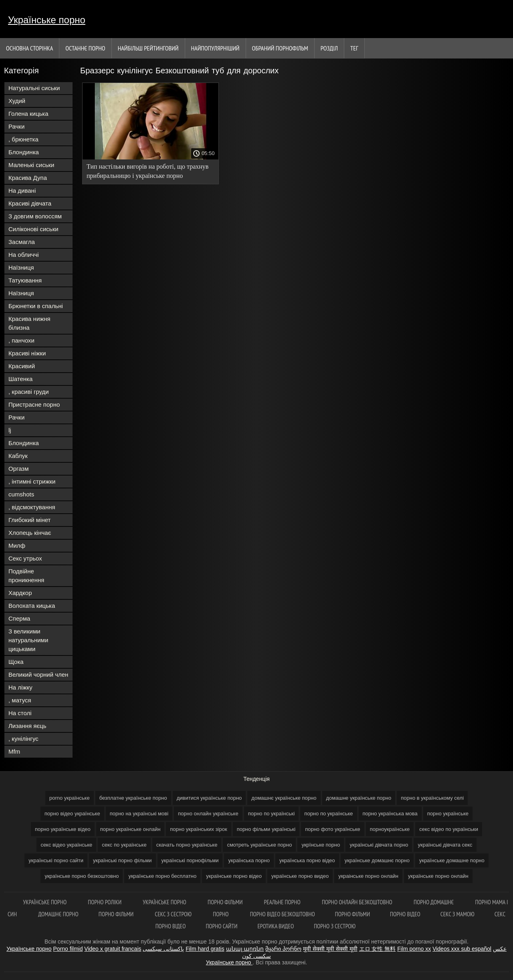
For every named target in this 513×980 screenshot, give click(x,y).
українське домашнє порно (377, 860)
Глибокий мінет (29, 520)
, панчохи (21, 340)
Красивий (22, 366)
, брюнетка (23, 139)
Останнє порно (85, 48)
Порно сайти (221, 926)
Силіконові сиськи (33, 229)
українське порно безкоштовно (82, 876)
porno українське (70, 798)
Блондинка (24, 152)
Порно (221, 914)
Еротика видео (276, 926)
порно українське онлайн (130, 829)
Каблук (18, 456)
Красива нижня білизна (29, 323)
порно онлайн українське (208, 814)
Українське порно (47, 20)
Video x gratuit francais (113, 949)
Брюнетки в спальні (36, 306)
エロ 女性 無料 (378, 949)
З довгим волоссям (35, 216)
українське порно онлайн (438, 876)
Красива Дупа (28, 178)
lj (10, 430)
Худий (17, 101)
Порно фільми (226, 902)
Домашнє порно (58, 914)
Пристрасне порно (34, 404)
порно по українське (328, 814)
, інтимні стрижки (32, 481)
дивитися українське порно (209, 798)
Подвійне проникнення (26, 576)
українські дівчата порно (379, 845)
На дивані (22, 191)
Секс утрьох (25, 558)
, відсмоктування (32, 507)
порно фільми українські (266, 829)
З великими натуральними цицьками (28, 640)
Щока (16, 662)
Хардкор (20, 593)
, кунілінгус (23, 739)
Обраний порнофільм (280, 48)
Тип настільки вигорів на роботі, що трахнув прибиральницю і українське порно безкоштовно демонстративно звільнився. (147, 172)
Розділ (329, 48)
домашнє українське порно (284, 798)
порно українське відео (63, 829)
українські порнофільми (190, 860)
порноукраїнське (390, 829)
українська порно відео (307, 860)
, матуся (20, 700)
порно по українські (272, 814)
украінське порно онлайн (368, 876)
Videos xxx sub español (462, 949)
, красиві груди (29, 392)
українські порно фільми (122, 860)
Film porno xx (414, 949)
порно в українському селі (432, 798)
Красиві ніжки (27, 353)
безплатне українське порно (133, 798)
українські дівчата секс (445, 845)
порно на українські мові (139, 814)
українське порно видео (300, 876)
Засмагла (22, 242)
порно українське (448, 814)
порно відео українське (72, 814)
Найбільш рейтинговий (148, 48)
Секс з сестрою (174, 914)
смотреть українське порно (259, 845)
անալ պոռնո (245, 949)
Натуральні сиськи (34, 88)
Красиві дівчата (30, 203)
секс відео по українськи (449, 829)
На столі (20, 713)
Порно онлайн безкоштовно (358, 902)
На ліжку (20, 687)
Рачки (16, 126)
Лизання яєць (27, 726)
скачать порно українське (187, 845)
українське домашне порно (452, 860)
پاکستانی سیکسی (163, 949)
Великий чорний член (38, 675)
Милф (17, 545)
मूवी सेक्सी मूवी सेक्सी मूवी (330, 949)
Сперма (19, 618)
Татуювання (25, 280)
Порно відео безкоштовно (283, 914)
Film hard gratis (205, 949)
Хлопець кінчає (30, 533)
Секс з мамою (457, 914)
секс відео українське (66, 845)
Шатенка (20, 379)
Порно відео (405, 914)
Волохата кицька (32, 606)
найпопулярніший (215, 48)
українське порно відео (234, 876)
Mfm (14, 751)
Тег (354, 48)
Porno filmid (68, 949)
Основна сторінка (29, 48)
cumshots (21, 494)
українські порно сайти (56, 860)
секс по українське (124, 845)
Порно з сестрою (335, 926)
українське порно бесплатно (162, 876)
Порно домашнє (434, 902)
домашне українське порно (359, 798)
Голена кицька (28, 114)
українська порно (249, 860)
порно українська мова (390, 814)
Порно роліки (105, 902)
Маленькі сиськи (31, 165)
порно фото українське (333, 829)
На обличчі (24, 255)
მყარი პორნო (283, 949)
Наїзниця (21, 267)
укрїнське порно (321, 845)
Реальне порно (283, 902)
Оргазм (19, 469)
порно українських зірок (198, 829)
